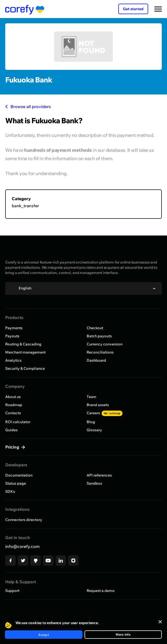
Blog (91, 422)
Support (12, 591)
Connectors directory (24, 520)
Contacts (13, 413)
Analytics (13, 360)
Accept (44, 635)
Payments (14, 328)
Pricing (13, 447)
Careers (105, 413)
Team (91, 397)
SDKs (10, 491)
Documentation (19, 475)
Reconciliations (100, 352)
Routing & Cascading (23, 344)
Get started (133, 9)
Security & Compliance (25, 368)
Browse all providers (28, 107)
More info (123, 634)
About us (13, 397)
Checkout (95, 328)
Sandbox (94, 483)
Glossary (94, 430)
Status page (16, 483)
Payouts (12, 336)
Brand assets (98, 405)
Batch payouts (99, 336)
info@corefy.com (22, 546)
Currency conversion (105, 344)
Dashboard (96, 360)
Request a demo (101, 591)
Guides (11, 430)
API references (99, 475)
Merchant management (25, 352)
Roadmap (14, 405)
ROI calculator (18, 422)
